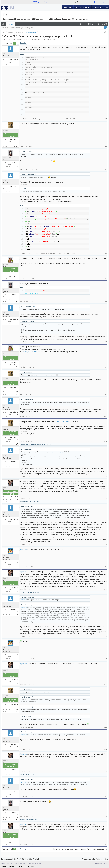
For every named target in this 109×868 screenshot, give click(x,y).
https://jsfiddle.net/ (29, 351)
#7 (106, 342)
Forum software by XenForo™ (20, 859)
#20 (106, 727)
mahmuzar (24, 444)
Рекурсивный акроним (10, 2)
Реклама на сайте (22, 866)
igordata (6, 265)
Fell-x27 (5, 130)
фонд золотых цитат (63, 421)
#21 (106, 749)
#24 (106, 817)
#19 (106, 684)
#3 (106, 169)
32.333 (16, 276)
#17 (106, 637)
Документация (82, 7)
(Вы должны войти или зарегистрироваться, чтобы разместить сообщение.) (80, 849)
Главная (68, 7)
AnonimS (32, 444)
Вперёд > (24, 43)
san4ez (39, 444)
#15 (106, 567)
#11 (106, 441)
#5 (106, 279)
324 (17, 564)
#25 (106, 845)
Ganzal (5, 487)
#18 (106, 659)
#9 (106, 394)
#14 (106, 545)
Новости (98, 7)
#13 (106, 499)
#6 (106, 302)
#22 (106, 771)
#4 (106, 254)
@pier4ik (23, 549)
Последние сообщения (25, 28)
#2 (106, 146)
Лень (16, 169)
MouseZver (7, 157)
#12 (106, 476)
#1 (106, 119)
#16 (106, 589)
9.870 (16, 499)
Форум (10, 24)
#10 (106, 417)
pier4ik (43, 39)
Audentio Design (102, 859)
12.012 (16, 142)
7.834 (16, 164)
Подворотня (18, 39)
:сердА (16, 146)
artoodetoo (24, 502)
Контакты (35, 866)
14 (17, 62)
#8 (106, 367)
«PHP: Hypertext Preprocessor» (43, 2)
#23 (106, 797)
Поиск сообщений (9, 28)
